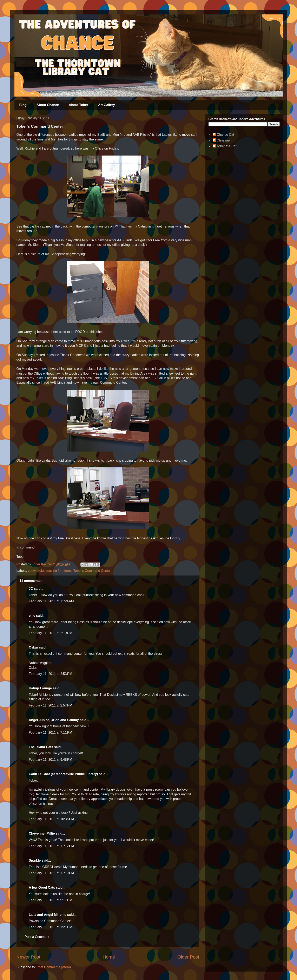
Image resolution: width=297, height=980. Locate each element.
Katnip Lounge (40, 688)
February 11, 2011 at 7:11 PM (51, 733)
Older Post (188, 957)
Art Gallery (106, 105)
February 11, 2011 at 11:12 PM (51, 846)
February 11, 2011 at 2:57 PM (51, 705)
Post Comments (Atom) (54, 967)
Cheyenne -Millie (42, 833)
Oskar (34, 647)
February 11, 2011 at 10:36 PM (51, 819)
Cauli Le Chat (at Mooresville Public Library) (63, 774)
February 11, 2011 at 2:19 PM (51, 633)
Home (109, 957)
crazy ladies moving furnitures (50, 571)
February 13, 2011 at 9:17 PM (51, 900)
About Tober (79, 105)
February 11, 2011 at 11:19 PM (51, 873)
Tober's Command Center (92, 571)
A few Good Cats (42, 887)
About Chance (48, 105)
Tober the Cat (227, 146)
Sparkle (35, 860)
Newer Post (28, 957)
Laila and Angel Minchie (48, 915)
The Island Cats (41, 747)
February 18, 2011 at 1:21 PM (51, 927)
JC (31, 589)
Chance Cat (226, 135)
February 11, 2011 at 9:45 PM (51, 760)
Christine (223, 140)
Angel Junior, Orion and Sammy (54, 720)
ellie (32, 616)
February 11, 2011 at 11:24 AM (51, 601)
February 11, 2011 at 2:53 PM (51, 674)
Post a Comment (37, 937)
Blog (23, 105)
